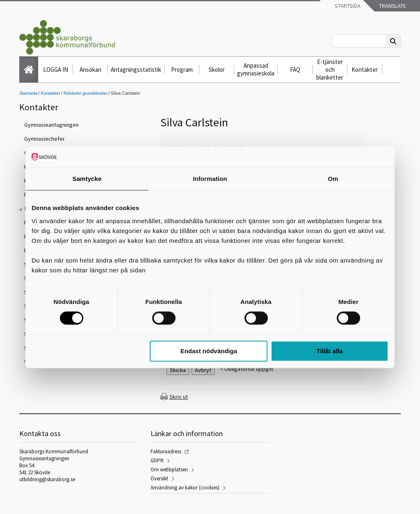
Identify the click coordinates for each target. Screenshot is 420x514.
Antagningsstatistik (136, 70)
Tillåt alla (329, 351)
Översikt (159, 479)
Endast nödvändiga (209, 351)
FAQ (295, 70)
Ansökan (90, 70)
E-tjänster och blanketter (330, 70)
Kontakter (365, 70)
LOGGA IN (56, 70)
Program (182, 70)
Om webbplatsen (169, 469)
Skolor (217, 70)
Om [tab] (333, 179)
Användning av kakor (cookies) (185, 488)
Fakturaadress (166, 451)
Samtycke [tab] (87, 179)
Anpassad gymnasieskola (256, 69)
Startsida (347, 6)
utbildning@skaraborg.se (47, 479)
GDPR (157, 460)
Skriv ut (179, 397)
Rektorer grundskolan (86, 93)
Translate (392, 6)
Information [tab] (210, 179)
